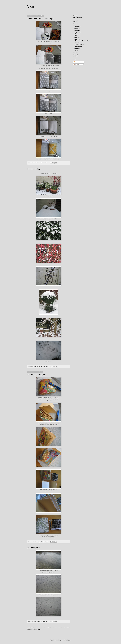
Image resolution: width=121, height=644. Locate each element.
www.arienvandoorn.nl (77, 18)
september (78, 30)
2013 (75, 56)
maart (77, 37)
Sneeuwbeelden (34, 169)
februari (77, 39)
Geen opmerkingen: (45, 163)
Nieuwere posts (31, 627)
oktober (77, 28)
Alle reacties (77, 64)
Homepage (49, 627)
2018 (75, 23)
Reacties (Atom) (37, 629)
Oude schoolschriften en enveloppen (41, 19)
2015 (75, 53)
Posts (75, 62)
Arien (30, 6)
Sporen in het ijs (34, 548)
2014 (75, 54)
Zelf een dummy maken (36, 375)
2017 (75, 25)
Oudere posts (66, 627)
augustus (77, 32)
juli (76, 34)
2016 (75, 51)
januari (77, 48)
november (78, 27)
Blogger (69, 640)
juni (76, 36)
